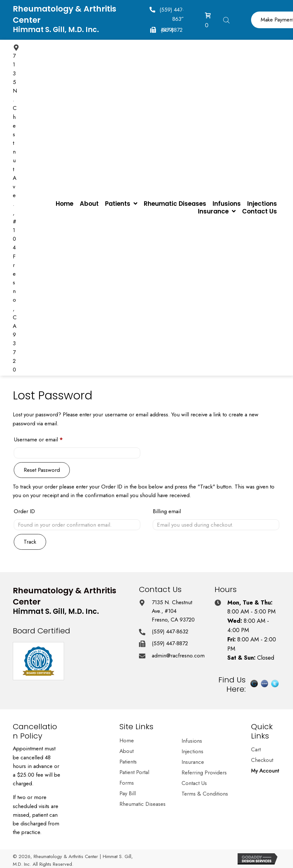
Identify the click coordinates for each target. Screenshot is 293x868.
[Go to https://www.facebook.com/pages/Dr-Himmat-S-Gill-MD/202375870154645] (265, 686)
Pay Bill (128, 794)
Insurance (193, 763)
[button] (165, 14)
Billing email (167, 511)
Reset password (42, 470)
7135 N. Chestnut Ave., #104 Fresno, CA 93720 (173, 611)
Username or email (49, 439)
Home (127, 741)
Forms (127, 783)
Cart (256, 750)
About (126, 752)
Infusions (192, 741)
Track (30, 542)
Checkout (262, 761)
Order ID (24, 511)
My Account (265, 771)
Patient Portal (134, 773)
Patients (128, 762)
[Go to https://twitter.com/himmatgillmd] (275, 686)
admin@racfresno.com (178, 655)
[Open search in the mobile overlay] (226, 19)
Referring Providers (204, 773)
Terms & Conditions (205, 794)
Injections (192, 752)
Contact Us (194, 784)
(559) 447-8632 (170, 631)
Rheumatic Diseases (142, 805)
